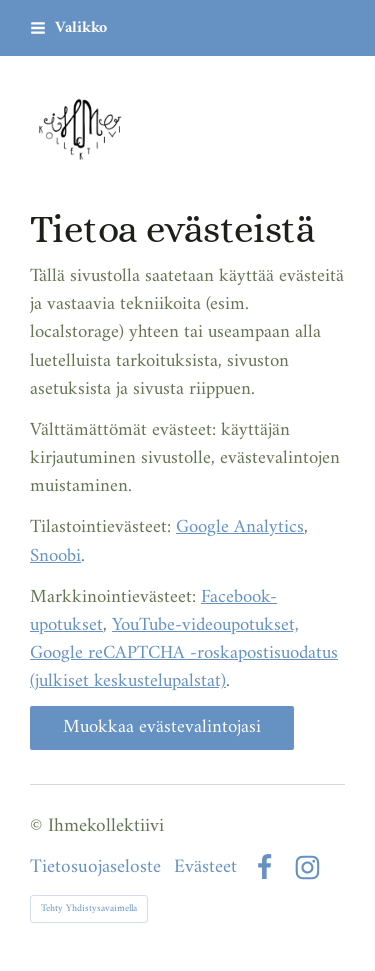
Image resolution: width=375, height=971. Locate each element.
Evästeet (205, 867)
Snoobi (55, 556)
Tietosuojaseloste (95, 867)
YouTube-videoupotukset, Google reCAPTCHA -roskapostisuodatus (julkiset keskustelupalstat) (184, 653)
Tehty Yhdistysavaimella (89, 908)
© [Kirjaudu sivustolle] (39, 826)
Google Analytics (240, 527)
